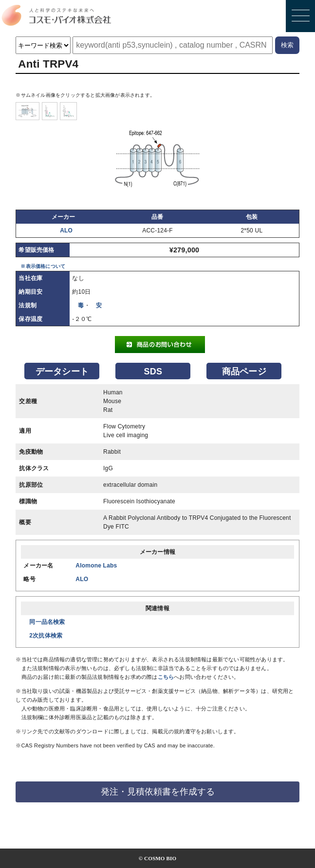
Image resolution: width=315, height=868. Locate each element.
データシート (62, 372)
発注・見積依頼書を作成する (158, 792)
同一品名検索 (47, 622)
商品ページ (244, 372)
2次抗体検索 (46, 636)
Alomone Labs (96, 566)
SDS (153, 372)
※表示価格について (43, 266)
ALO (66, 230)
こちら (166, 677)
